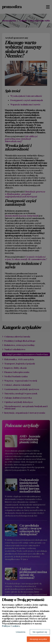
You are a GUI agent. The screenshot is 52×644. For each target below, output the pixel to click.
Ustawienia (21, 632)
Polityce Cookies (11, 626)
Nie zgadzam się (40, 632)
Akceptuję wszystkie (38, 639)
